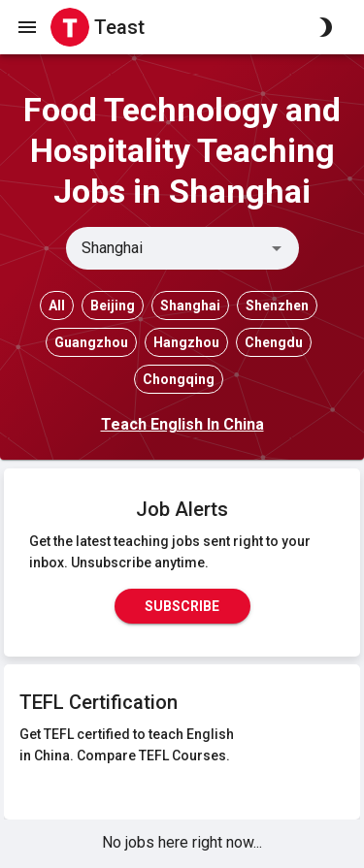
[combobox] (166, 248)
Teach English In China (182, 424)
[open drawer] (27, 27)
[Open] (277, 248)
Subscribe (182, 606)
